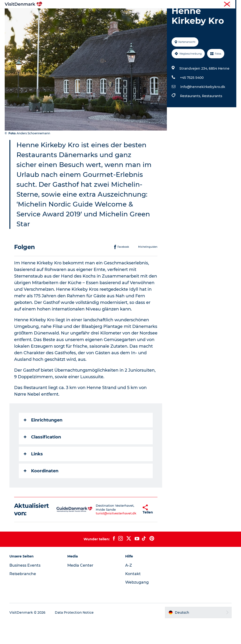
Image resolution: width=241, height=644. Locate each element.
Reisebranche (213, 4)
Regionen (91, 15)
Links (33, 476)
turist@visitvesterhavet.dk (105, 536)
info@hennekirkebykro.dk (203, 109)
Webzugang (137, 605)
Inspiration (66, 15)
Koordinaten (41, 493)
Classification (42, 459)
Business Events (25, 588)
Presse (232, 4)
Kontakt (133, 596)
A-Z (129, 588)
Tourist (194, 4)
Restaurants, (191, 118)
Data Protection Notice (74, 635)
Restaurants (212, 118)
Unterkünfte (143, 15)
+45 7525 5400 (192, 100)
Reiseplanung (173, 15)
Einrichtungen (43, 442)
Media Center (80, 588)
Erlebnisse (116, 15)
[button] (130, 532)
